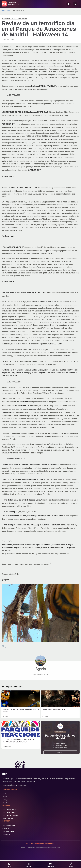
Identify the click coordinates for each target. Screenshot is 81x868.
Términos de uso (9, 831)
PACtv (5, 803)
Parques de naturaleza (11, 815)
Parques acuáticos (9, 812)
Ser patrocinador (9, 825)
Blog (9, 11)
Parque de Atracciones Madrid (14, 19)
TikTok (5, 797)
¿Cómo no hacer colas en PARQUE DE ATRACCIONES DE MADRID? (18, 741)
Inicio (3, 11)
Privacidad (6, 834)
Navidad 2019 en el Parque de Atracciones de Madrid (21, 711)
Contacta (6, 828)
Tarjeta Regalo (8, 818)
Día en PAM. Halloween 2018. (54, 709)
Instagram (6, 800)
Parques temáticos (9, 809)
